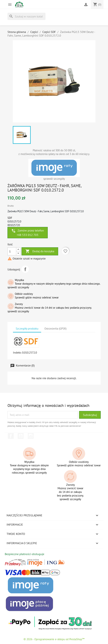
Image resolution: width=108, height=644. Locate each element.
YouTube (21, 436)
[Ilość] (12, 251)
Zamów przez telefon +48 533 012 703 (28, 233)
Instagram (31, 436)
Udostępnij (25, 269)
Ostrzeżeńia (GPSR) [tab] (55, 329)
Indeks (17, 352)
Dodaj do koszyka (40, 251)
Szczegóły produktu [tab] (27, 329)
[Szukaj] (26, 16)
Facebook (11, 436)
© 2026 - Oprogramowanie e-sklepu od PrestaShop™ (54, 639)
